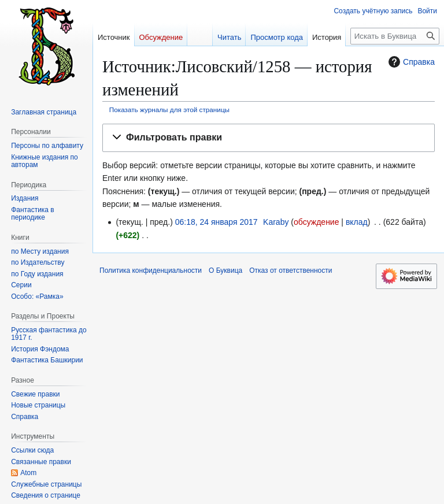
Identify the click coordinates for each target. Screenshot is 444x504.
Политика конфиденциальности (151, 270)
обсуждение (316, 222)
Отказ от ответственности (291, 270)
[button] (269, 138)
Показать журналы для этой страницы (169, 110)
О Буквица (225, 270)
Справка (410, 62)
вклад (357, 222)
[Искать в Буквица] (395, 36)
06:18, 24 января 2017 (217, 222)
